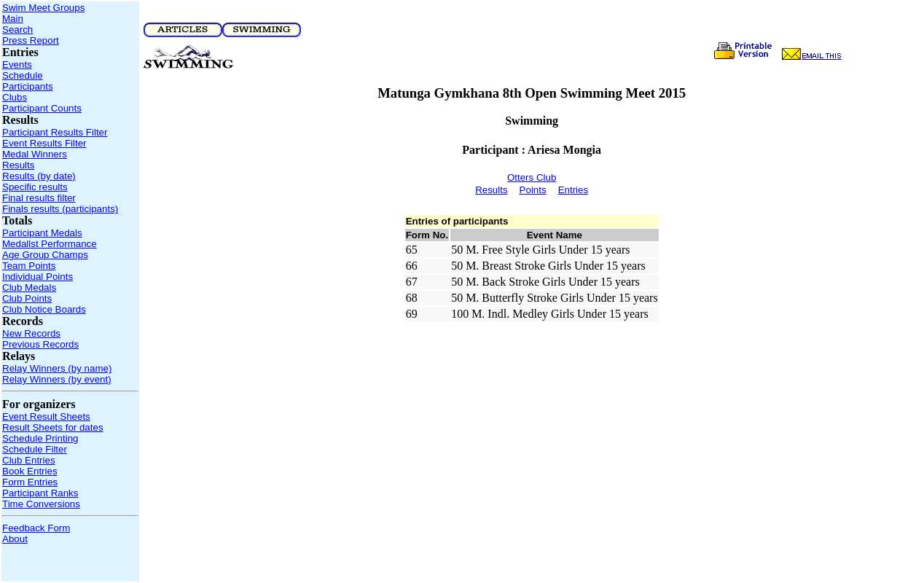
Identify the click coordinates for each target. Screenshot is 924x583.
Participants (28, 86)
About (15, 539)
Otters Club (532, 177)
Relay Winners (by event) (57, 379)
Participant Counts (42, 108)
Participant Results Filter (55, 132)
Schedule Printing (40, 438)
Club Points (27, 298)
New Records (31, 333)
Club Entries (29, 460)
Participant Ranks (40, 493)
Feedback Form (36, 528)
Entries (573, 190)
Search (17, 30)
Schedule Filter (35, 449)
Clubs (15, 97)
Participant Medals (42, 233)
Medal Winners (35, 154)
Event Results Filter (44, 143)
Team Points (29, 266)
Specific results (35, 187)
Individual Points (38, 277)
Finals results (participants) (60, 209)
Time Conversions (41, 504)
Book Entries (30, 471)
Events (17, 64)
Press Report (31, 40)
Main (13, 19)
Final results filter (39, 198)
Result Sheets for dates (53, 427)
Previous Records (40, 344)
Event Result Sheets (46, 416)
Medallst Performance (50, 244)
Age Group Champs (45, 255)
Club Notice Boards (44, 309)
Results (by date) (39, 176)
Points (533, 190)
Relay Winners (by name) (57, 368)
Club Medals (29, 287)
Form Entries (30, 482)
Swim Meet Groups (43, 8)
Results (18, 165)
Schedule (23, 75)
